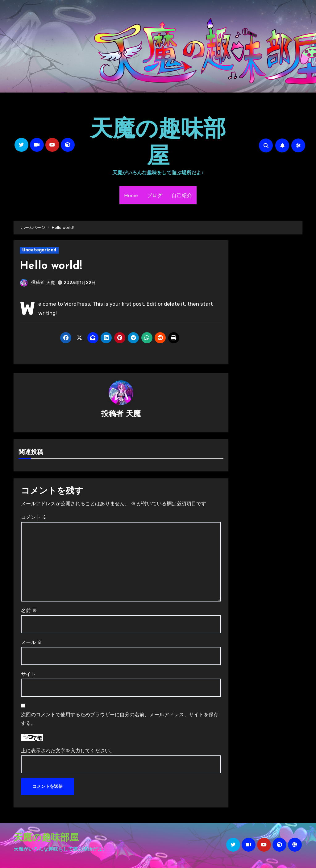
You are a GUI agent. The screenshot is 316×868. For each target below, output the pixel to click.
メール (31, 643)
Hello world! (52, 266)
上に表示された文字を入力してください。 (68, 751)
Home (131, 195)
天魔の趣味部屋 (158, 141)
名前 (29, 611)
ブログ (155, 195)
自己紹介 (182, 195)
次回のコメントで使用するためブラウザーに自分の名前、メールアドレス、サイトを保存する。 (120, 719)
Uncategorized (39, 250)
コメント (34, 518)
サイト (28, 674)
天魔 (51, 283)
